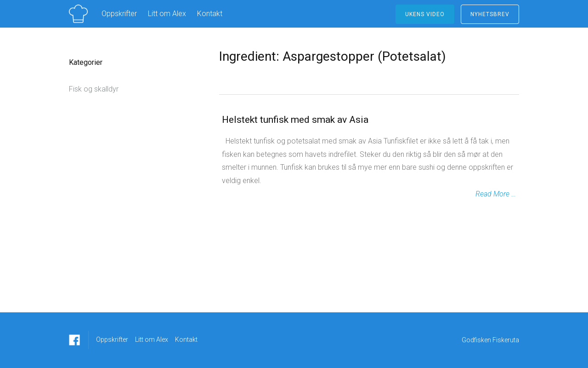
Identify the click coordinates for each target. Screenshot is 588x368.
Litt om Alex (167, 14)
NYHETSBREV (490, 14)
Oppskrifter (119, 14)
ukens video (425, 14)
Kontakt (210, 14)
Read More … (496, 194)
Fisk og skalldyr (94, 89)
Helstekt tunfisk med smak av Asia (295, 120)
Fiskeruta (506, 340)
